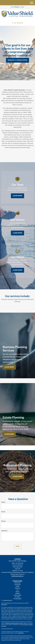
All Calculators (17, 599)
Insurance (17, 588)
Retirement (17, 583)
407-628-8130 (18, 23)
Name (3, 502)
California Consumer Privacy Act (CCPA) (14, 623)
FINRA (20, 633)
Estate (17, 586)
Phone (3, 521)
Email (3, 512)
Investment (17, 585)
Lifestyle (17, 593)
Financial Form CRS (8, 600)
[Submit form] (17, 546)
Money (17, 592)
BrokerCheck (4, 605)
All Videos (17, 597)
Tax (17, 590)
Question (4, 531)
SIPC (23, 633)
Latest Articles (17, 595)
